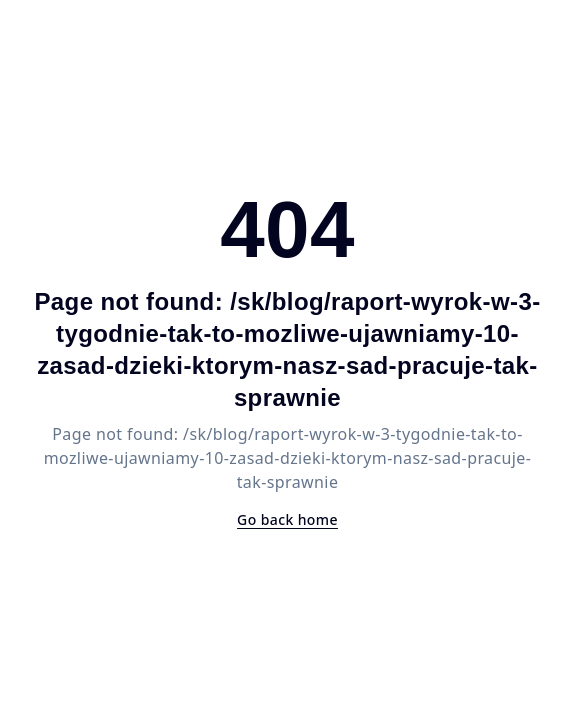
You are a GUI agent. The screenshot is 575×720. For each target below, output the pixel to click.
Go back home (287, 519)
